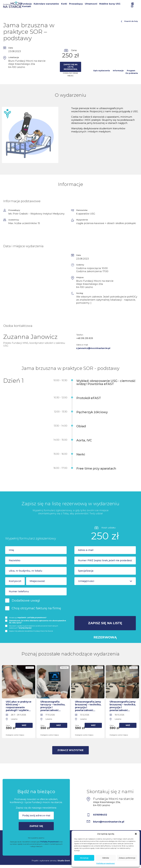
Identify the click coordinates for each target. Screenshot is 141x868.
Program (131, 71)
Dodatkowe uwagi (26, 600)
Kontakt (27, 6)
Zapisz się (36, 826)
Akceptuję (84, 858)
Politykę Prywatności (50, 842)
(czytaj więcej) (25, 628)
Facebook (133, 4)
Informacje (118, 71)
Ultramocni (91, 4)
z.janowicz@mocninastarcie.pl (93, 348)
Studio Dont (64, 861)
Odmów (106, 858)
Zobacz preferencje (127, 858)
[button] (136, 834)
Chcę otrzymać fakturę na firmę (36, 608)
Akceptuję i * (28, 618)
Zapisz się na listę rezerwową (71, 67)
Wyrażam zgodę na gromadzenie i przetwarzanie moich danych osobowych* (34, 627)
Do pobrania (132, 73)
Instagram (132, 6)
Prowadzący (76, 4)
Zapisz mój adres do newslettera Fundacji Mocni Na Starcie (31, 631)
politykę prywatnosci (37, 618)
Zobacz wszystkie (70, 750)
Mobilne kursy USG (110, 4)
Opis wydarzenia (101, 71)
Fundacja (27, 4)
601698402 (100, 815)
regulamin (22, 618)
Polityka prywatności (106, 863)
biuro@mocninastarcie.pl (109, 822)
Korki (64, 4)
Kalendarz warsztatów (46, 4)
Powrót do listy (129, 21)
